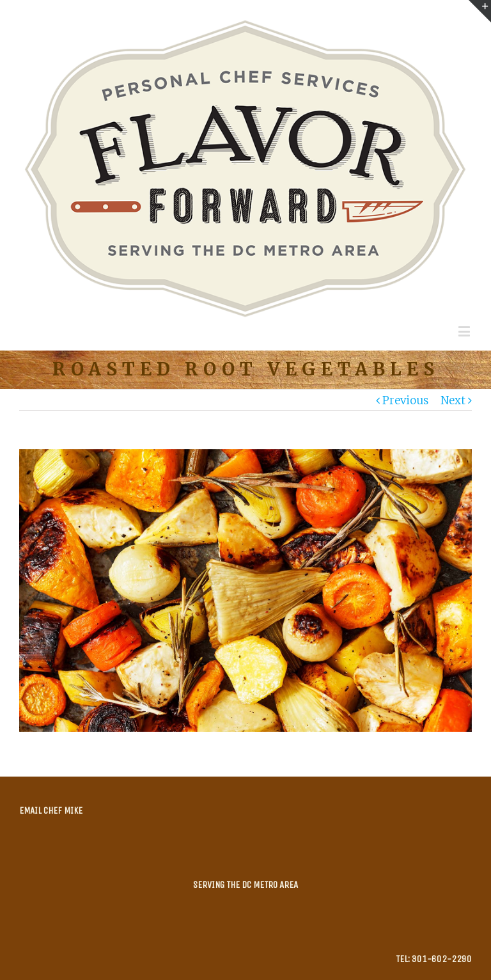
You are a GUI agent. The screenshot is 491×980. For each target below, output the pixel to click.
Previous (405, 400)
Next (453, 400)
